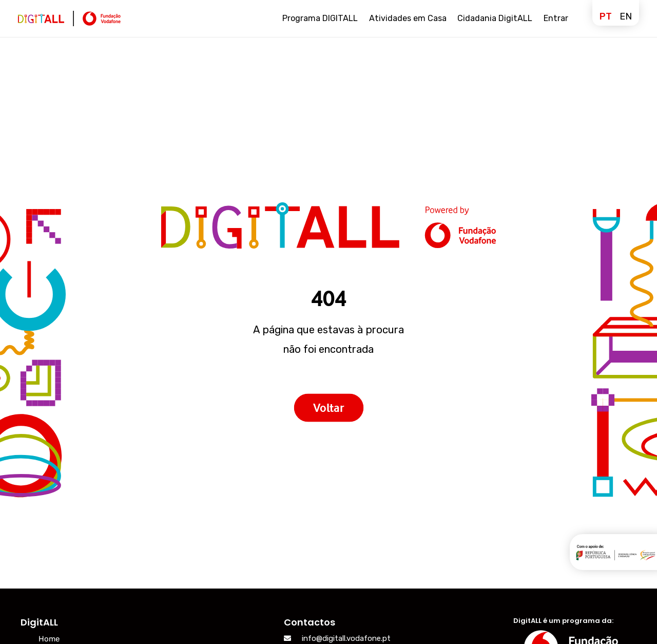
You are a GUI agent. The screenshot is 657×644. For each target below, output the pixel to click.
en (626, 16)
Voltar (328, 408)
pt (606, 16)
